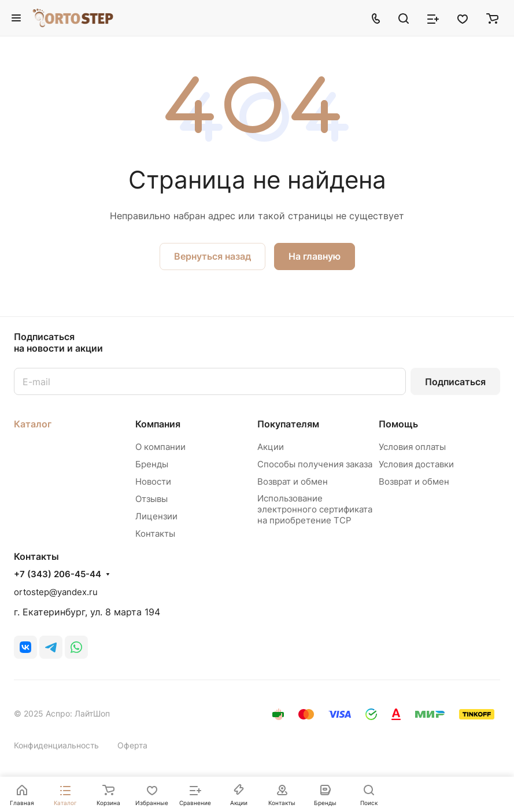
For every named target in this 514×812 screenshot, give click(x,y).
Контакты (155, 534)
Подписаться (455, 382)
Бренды (152, 464)
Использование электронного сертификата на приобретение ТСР (315, 509)
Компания (158, 424)
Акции (271, 447)
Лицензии (156, 516)
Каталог (33, 424)
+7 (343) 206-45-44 (58, 574)
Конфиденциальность (56, 745)
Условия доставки (416, 464)
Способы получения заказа (315, 464)
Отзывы (151, 499)
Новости (153, 481)
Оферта (132, 745)
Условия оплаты (412, 447)
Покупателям (288, 424)
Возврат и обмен (293, 481)
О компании (160, 447)
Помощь (398, 424)
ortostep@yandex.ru (56, 592)
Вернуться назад (212, 256)
